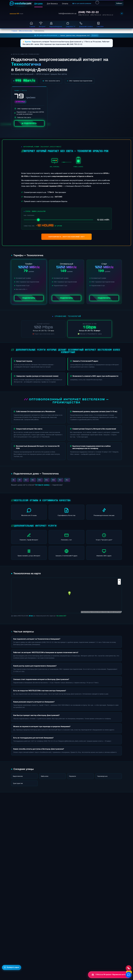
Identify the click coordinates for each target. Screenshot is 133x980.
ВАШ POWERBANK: (29, 215)
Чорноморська (102, 776)
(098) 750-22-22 (84, 15)
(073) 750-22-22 (108, 15)
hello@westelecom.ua (67, 13)
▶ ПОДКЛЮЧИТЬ (29, 123)
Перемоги (72, 776)
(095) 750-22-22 (96, 15)
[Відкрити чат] (129, 975)
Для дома (38, 4)
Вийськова (45, 776)
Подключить (29, 298)
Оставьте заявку (43, 485)
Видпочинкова (18, 776)
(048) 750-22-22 (88, 12)
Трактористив (18, 783)
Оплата (65, 4)
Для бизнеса (52, 4)
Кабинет (119, 3)
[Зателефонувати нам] (129, 968)
